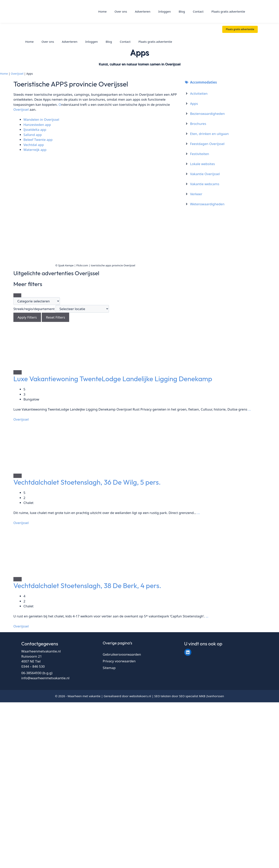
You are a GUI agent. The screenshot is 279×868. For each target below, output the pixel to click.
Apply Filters (27, 317)
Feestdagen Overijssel (207, 144)
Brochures (198, 124)
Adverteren (143, 11)
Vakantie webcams (205, 184)
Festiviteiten (200, 154)
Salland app (33, 135)
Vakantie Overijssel (205, 174)
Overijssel (17, 74)
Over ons (121, 11)
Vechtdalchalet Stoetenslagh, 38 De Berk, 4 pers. (87, 585)
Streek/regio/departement (34, 309)
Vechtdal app (34, 145)
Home (103, 11)
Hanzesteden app (37, 125)
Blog (182, 11)
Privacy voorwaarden (119, 661)
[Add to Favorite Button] (18, 372)
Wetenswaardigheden (207, 204)
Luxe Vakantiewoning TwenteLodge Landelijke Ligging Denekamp (113, 379)
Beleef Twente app (38, 140)
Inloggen (164, 11)
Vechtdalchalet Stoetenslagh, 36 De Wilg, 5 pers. (87, 482)
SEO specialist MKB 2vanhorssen (202, 696)
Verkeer (196, 194)
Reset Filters (55, 317)
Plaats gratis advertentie (228, 11)
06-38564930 (31, 673)
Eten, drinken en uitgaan (209, 134)
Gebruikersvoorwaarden (122, 654)
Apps (194, 104)
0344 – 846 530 (33, 666)
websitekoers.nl (140, 696)
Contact (198, 11)
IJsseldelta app (35, 130)
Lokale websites (203, 164)
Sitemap (109, 668)
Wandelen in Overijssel (41, 119)
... (249, 409)
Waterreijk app (35, 150)
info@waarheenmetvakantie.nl (45, 678)
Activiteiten (199, 93)
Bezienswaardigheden (207, 114)
